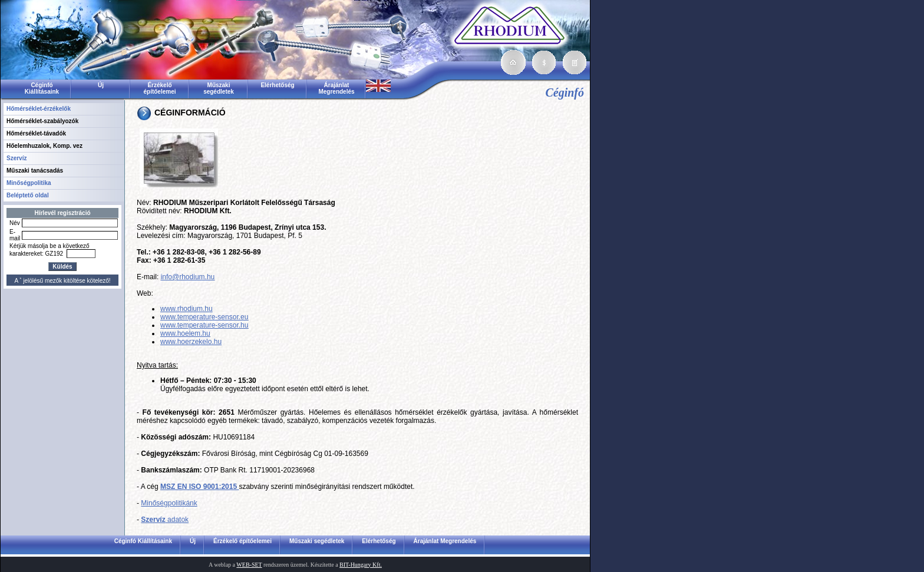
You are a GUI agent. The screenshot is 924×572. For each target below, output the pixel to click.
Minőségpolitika (29, 183)
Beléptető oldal (28, 195)
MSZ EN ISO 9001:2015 (199, 487)
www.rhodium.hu (187, 309)
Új (101, 85)
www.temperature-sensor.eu (204, 317)
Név (15, 223)
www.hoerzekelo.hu (191, 342)
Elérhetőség (277, 85)
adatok (165, 520)
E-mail (15, 235)
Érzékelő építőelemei (159, 88)
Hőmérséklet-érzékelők (39, 109)
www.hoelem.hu (185, 333)
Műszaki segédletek (219, 88)
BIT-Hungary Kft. (361, 565)
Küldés (62, 267)
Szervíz (16, 158)
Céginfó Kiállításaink (42, 88)
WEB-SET (249, 565)
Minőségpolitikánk (169, 503)
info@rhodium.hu (188, 277)
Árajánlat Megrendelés (336, 88)
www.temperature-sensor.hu (204, 325)
